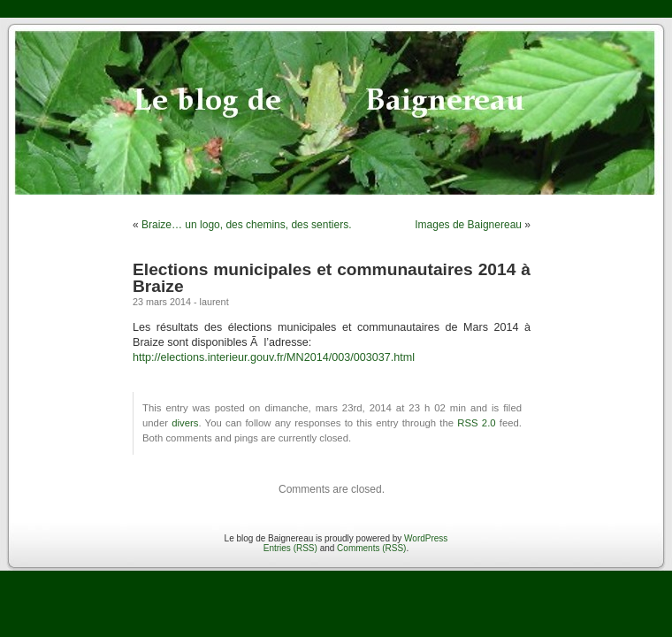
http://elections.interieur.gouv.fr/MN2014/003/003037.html (274, 357)
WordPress (426, 538)
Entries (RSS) (290, 548)
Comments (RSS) (371, 548)
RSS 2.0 (476, 423)
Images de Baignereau (468, 225)
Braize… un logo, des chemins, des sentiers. (246, 225)
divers (185, 423)
